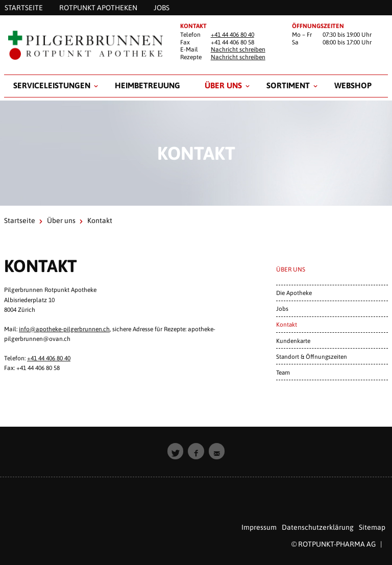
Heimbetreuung (148, 85)
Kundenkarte (293, 341)
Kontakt (287, 324)
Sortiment (288, 85)
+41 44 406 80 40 (232, 35)
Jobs (282, 309)
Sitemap (372, 527)
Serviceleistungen (52, 85)
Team (283, 372)
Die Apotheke (294, 293)
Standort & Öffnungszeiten (312, 357)
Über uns (223, 85)
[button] (176, 451)
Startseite (20, 220)
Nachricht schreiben (238, 50)
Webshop (353, 85)
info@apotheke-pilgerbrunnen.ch (64, 329)
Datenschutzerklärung (318, 527)
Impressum (259, 527)
